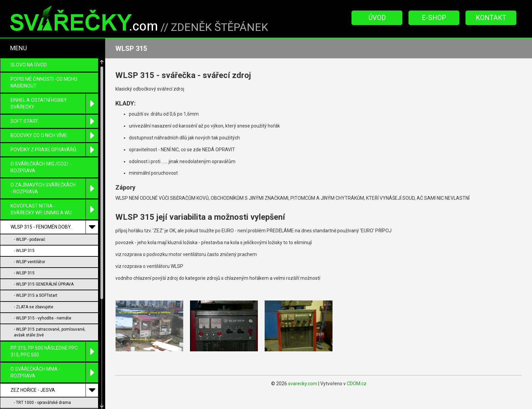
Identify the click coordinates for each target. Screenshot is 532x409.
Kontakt (491, 18)
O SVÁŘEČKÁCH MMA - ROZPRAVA (54, 303)
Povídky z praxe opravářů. (54, 80)
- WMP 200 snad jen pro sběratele (45, 367)
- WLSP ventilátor (30, 192)
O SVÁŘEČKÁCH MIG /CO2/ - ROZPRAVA (41, 98)
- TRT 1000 (24, 344)
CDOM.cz (357, 384)
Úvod (377, 18)
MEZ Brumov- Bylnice (54, 380)
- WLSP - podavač (30, 170)
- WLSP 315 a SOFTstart (36, 226)
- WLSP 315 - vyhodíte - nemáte (43, 249)
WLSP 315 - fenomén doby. (54, 158)
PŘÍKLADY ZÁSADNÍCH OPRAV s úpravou (54, 398)
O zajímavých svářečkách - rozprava (54, 119)
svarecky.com (303, 384)
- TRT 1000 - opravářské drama (42, 333)
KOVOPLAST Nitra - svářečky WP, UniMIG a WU (54, 140)
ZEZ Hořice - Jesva (54, 321)
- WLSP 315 (24, 181)
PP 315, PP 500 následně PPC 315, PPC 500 (54, 282)
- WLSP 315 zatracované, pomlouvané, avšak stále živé (50, 263)
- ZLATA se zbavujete (34, 237)
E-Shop (434, 18)
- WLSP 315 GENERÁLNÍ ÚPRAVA (44, 215)
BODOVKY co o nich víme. (54, 66)
